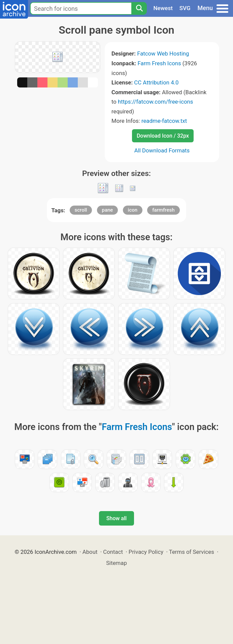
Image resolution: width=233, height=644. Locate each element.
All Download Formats (162, 150)
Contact (113, 552)
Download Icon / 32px (163, 136)
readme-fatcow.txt (164, 121)
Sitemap (116, 563)
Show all (116, 518)
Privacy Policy (146, 552)
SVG (185, 8)
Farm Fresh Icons (159, 63)
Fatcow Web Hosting (163, 53)
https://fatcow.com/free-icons (155, 102)
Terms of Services (192, 552)
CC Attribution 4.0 (156, 82)
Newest (163, 8)
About (90, 552)
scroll (81, 210)
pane (108, 210)
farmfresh (163, 210)
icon (133, 210)
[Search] (139, 8)
